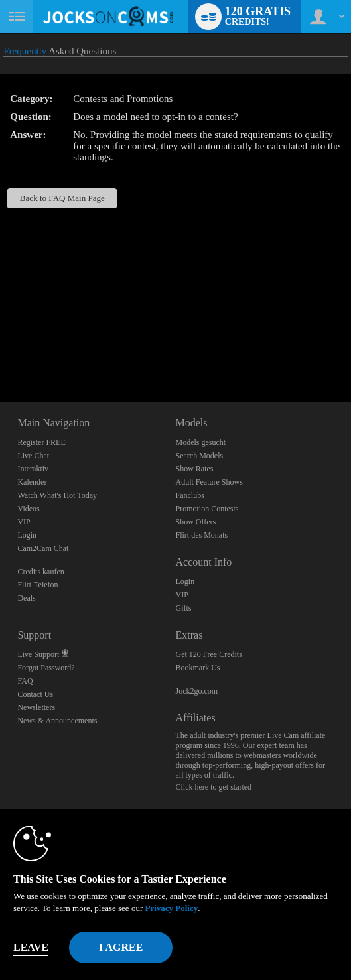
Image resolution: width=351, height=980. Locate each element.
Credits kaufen (40, 572)
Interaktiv (33, 469)
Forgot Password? (46, 668)
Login (27, 535)
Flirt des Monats (201, 535)
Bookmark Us (197, 668)
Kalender (32, 482)
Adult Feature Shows (209, 482)
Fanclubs (189, 495)
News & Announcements (57, 721)
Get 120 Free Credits (208, 654)
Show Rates (194, 469)
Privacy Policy (171, 908)
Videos (28, 509)
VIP (24, 522)
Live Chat (33, 456)
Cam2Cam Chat (43, 548)
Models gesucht (200, 442)
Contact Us (35, 694)
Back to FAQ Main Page (62, 198)
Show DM (0, 352)
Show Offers (195, 522)
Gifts (183, 608)
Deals (26, 598)
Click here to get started (213, 787)
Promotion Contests (207, 509)
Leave (31, 947)
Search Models (199, 456)
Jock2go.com (196, 691)
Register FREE (41, 442)
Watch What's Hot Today (57, 495)
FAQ (25, 681)
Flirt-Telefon (37, 585)
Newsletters (36, 707)
